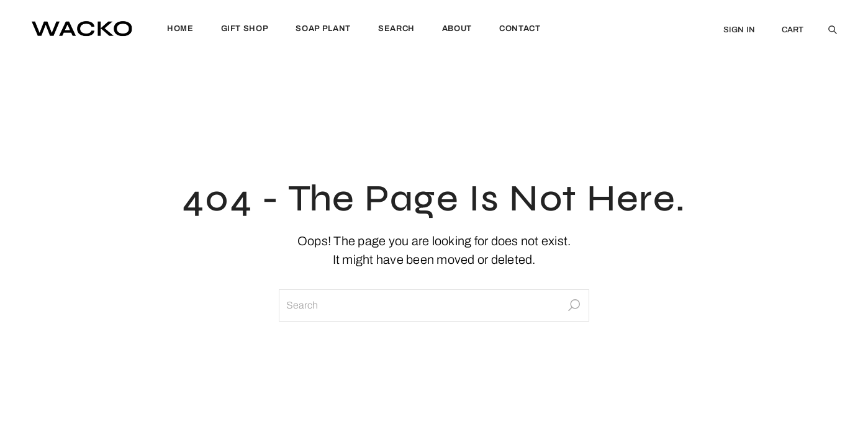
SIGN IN (739, 30)
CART (793, 30)
